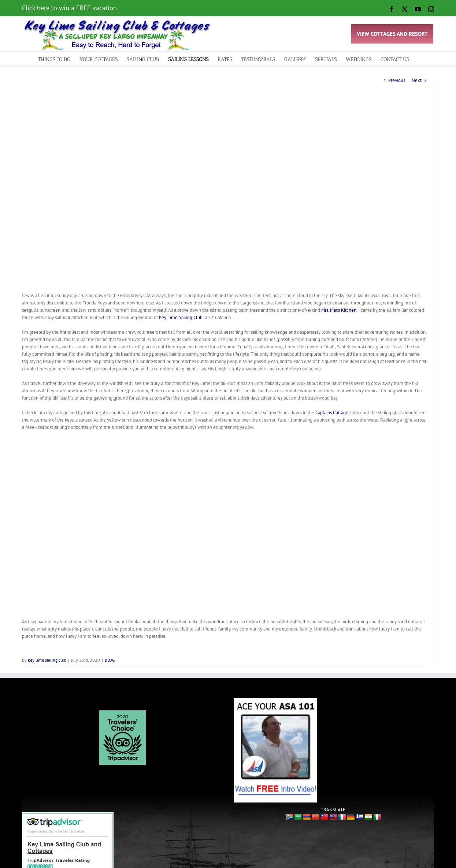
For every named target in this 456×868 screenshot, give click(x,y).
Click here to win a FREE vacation (69, 8)
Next (417, 80)
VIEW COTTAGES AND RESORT (392, 34)
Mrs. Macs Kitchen (339, 310)
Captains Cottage (332, 413)
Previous (397, 80)
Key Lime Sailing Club (181, 317)
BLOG (110, 660)
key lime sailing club (47, 660)
